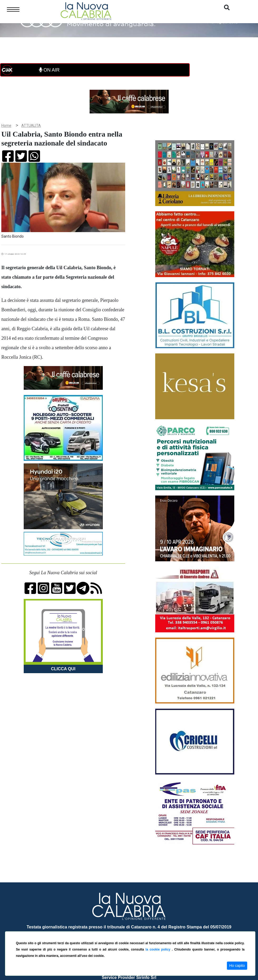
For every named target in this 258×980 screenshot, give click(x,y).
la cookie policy (159, 949)
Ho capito (237, 966)
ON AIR (49, 70)
